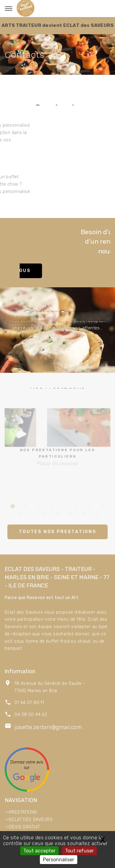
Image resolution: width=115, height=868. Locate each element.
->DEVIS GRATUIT (22, 827)
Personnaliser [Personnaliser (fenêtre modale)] (59, 860)
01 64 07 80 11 (29, 703)
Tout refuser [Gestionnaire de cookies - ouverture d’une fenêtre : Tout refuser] (79, 851)
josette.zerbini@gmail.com (48, 727)
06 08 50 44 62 (31, 715)
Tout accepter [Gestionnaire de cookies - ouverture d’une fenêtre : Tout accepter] (39, 851)
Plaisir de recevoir (57, 452)
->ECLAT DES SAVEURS (29, 820)
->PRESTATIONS (21, 812)
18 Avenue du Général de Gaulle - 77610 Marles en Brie (50, 687)
